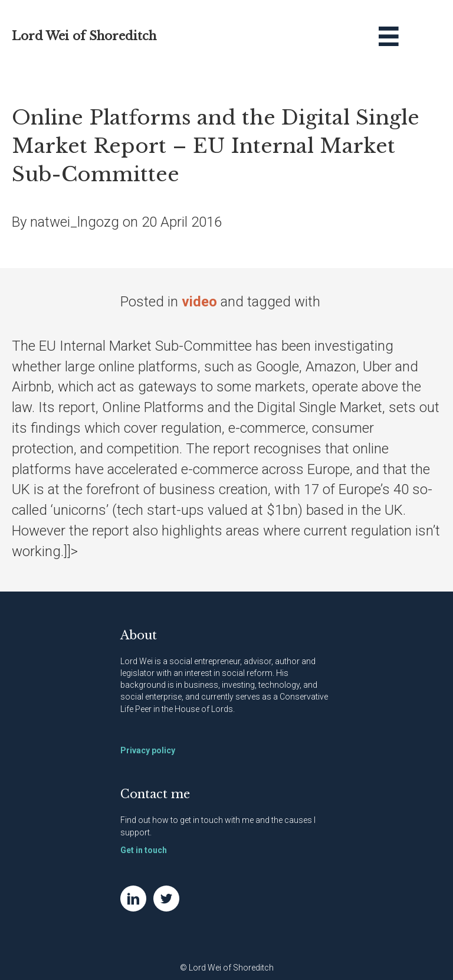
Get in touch (144, 850)
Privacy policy (148, 750)
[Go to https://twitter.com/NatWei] (166, 899)
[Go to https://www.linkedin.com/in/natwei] (133, 899)
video (199, 302)
